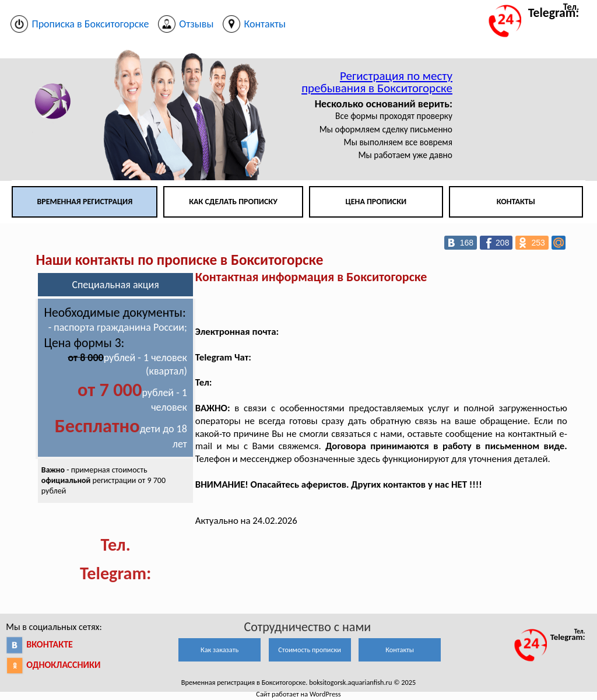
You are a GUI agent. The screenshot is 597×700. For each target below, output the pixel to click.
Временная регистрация (85, 202)
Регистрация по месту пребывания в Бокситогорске (377, 82)
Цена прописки (376, 202)
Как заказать (220, 650)
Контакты (516, 202)
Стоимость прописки (310, 650)
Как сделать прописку (233, 202)
